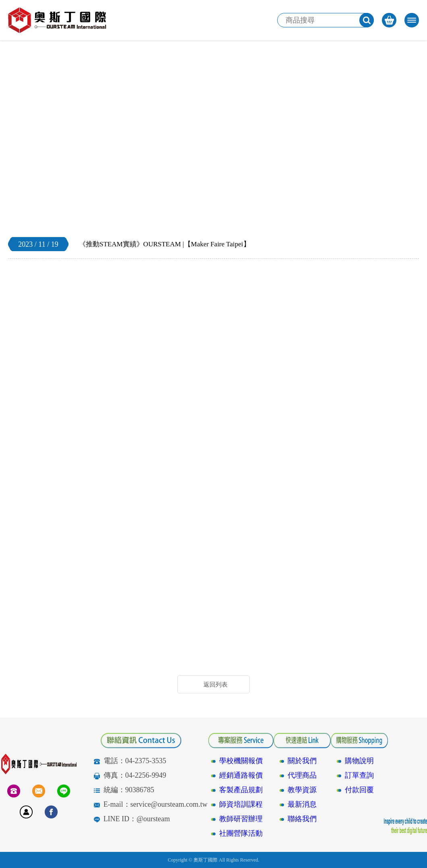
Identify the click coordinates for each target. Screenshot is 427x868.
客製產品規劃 (241, 790)
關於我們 (302, 761)
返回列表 (216, 685)
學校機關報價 (241, 761)
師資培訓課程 (241, 804)
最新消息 (302, 804)
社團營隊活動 (241, 833)
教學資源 (302, 790)
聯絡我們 (302, 819)
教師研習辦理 (241, 819)
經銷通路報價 (241, 775)
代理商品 (302, 775)
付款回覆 (359, 790)
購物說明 (359, 761)
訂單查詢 (359, 775)
